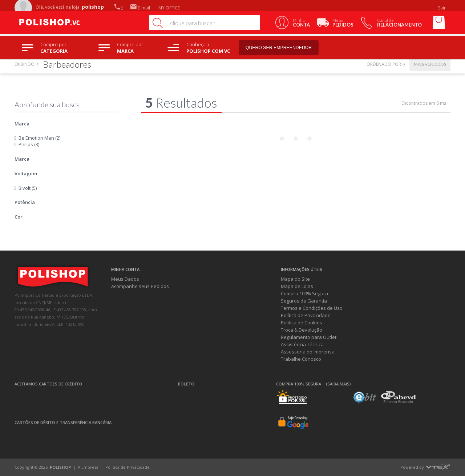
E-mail (140, 8)
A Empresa (88, 467)
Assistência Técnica (302, 344)
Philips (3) (29, 144)
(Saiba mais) (338, 384)
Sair (442, 8)
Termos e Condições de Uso (312, 308)
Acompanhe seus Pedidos (140, 286)
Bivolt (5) (28, 188)
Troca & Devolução (302, 330)
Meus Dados (125, 279)
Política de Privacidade (306, 315)
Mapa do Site (295, 279)
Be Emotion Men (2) (39, 138)
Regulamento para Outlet (309, 337)
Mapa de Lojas (297, 286)
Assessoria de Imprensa (308, 352)
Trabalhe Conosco (301, 359)
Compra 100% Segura (304, 293)
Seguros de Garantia (304, 301)
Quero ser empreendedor (285, 48)
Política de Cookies (302, 323)
